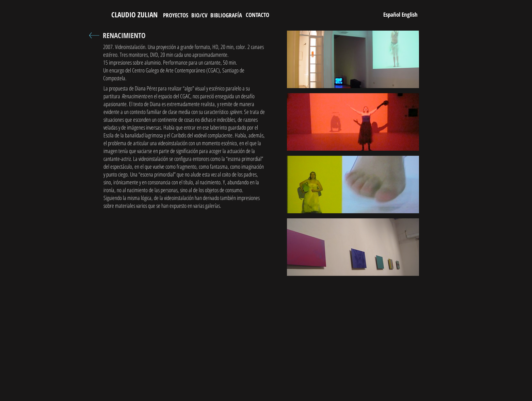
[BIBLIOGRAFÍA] (226, 15)
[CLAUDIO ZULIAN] (135, 15)
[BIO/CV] (200, 15)
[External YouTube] (186, 310)
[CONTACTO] (257, 15)
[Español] (392, 14)
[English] (410, 14)
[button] (353, 59)
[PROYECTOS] (176, 15)
